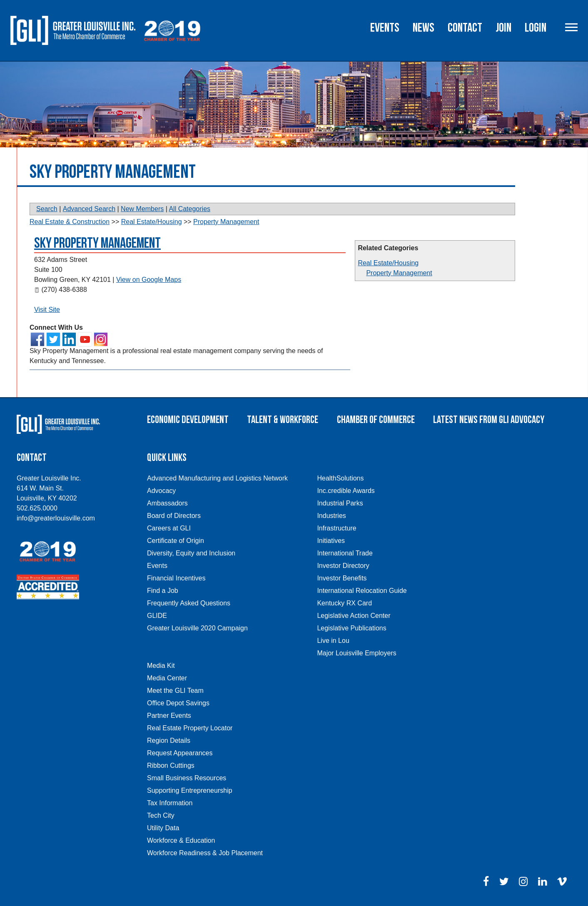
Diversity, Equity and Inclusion (191, 553)
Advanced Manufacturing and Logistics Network (217, 478)
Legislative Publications (351, 628)
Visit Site (47, 310)
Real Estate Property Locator (190, 728)
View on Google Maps (149, 280)
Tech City (161, 815)
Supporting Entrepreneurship (190, 790)
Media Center (167, 678)
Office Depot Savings (178, 703)
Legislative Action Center (354, 616)
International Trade (345, 553)
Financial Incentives (176, 578)
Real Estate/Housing (388, 263)
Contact (465, 28)
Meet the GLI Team (175, 691)
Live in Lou (333, 641)
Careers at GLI (169, 528)
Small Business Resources (187, 778)
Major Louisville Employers (356, 653)
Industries (331, 516)
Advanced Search (89, 209)
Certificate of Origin (176, 541)
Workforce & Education (181, 840)
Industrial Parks (340, 503)
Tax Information (170, 803)
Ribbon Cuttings (171, 765)
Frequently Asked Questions (189, 603)
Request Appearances (180, 753)
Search (47, 209)
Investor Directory (343, 566)
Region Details (169, 740)
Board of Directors (174, 516)
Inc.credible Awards (346, 491)
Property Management (399, 273)
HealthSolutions (340, 478)
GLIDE (157, 616)
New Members (142, 209)
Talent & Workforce (283, 420)
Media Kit (161, 666)
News (424, 28)
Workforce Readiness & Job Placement (205, 853)
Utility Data (163, 828)
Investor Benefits (342, 578)
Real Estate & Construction (70, 222)
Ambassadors (167, 503)
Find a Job (163, 591)
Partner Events (169, 716)
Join (503, 28)
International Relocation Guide (362, 591)
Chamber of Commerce (376, 420)
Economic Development (188, 420)
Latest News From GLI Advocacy (489, 420)
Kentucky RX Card (344, 603)
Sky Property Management (97, 243)
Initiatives (331, 541)
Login (536, 28)
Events (385, 28)
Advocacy (161, 491)
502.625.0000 (37, 508)
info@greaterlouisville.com (56, 518)
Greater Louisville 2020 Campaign (197, 628)
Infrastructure (336, 528)
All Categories (189, 209)
